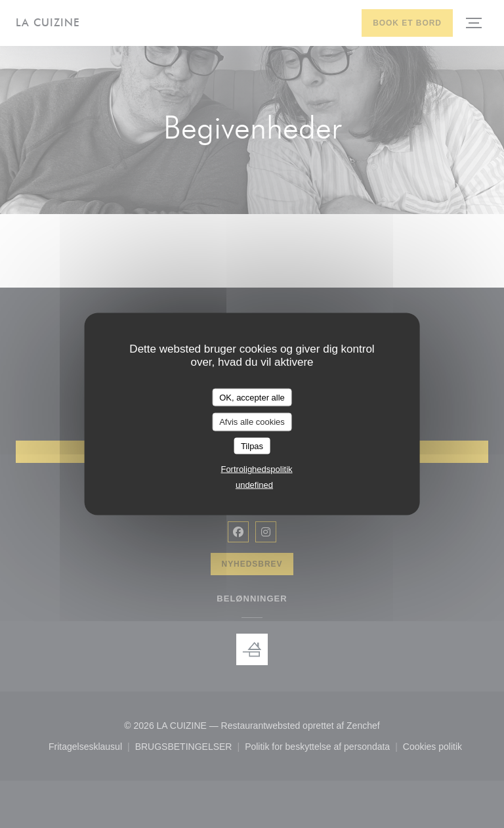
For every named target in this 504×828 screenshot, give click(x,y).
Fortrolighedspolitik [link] (256, 469)
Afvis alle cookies (252, 422)
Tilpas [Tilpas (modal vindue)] (252, 446)
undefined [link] (254, 485)
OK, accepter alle (252, 397)
